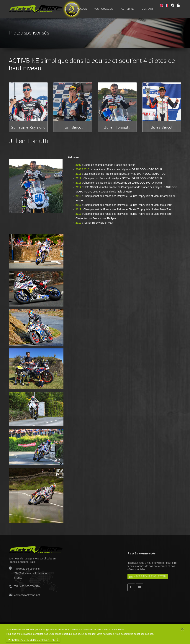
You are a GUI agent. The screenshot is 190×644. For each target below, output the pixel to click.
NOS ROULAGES (103, 9)
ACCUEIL (82, 9)
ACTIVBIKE (127, 9)
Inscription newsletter (148, 576)
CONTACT (148, 9)
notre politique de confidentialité (33, 640)
